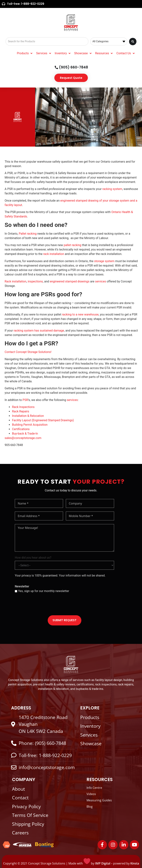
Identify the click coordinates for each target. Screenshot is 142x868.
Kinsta (135, 863)
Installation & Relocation (28, 416)
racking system (112, 189)
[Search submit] (133, 42)
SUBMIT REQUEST (65, 620)
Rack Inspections (23, 407)
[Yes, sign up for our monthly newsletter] (16, 591)
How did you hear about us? (33, 558)
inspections (35, 281)
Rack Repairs (21, 411)
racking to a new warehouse (80, 314)
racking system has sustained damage (39, 331)
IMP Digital (103, 863)
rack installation (54, 254)
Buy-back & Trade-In (25, 434)
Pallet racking (28, 234)
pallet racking (73, 245)
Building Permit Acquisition (30, 425)
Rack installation (16, 281)
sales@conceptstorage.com (23, 438)
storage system (104, 261)
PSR (25, 400)
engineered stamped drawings (70, 281)
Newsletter (22, 586)
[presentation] (43, 604)
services (100, 281)
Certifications (21, 429)
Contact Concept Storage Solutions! (28, 352)
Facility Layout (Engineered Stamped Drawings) (43, 420)
